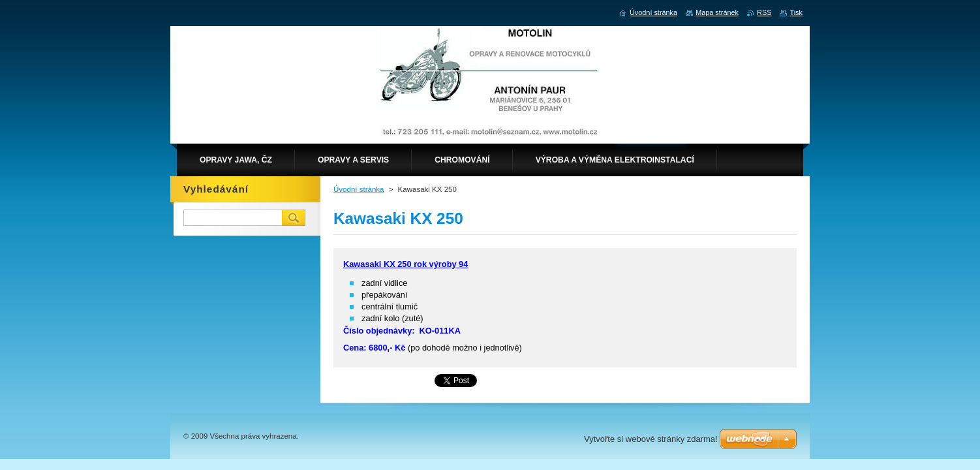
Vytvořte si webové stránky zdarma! (651, 439)
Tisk (796, 12)
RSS (764, 12)
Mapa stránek (717, 12)
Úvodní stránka (359, 189)
